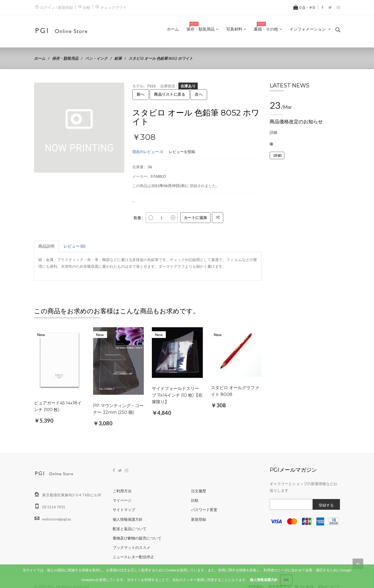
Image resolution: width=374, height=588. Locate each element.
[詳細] (277, 155)
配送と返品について (130, 518)
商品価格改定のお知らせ (296, 122)
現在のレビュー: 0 (147, 152)
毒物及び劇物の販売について (137, 528)
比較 (87, 7)
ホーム (40, 58)
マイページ (122, 490)
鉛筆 (118, 58)
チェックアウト (113, 7)
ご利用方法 (122, 481)
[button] (119, 87)
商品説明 (46, 246)
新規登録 (199, 509)
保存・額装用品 (65, 58)
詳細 (273, 132)
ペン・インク (96, 58)
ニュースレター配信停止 (133, 547)
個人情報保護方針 (128, 509)
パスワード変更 (204, 499)
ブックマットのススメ (131, 537)
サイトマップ (124, 499)
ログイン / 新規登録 (56, 7)
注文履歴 (199, 481)
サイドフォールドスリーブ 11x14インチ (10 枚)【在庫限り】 (177, 395)
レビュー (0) (74, 246)
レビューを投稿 (182, 152)
